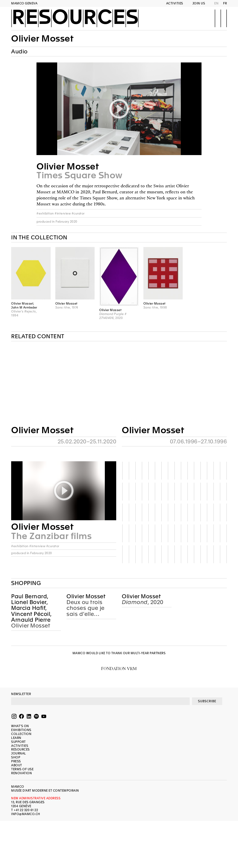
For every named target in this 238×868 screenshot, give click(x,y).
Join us (199, 3)
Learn (16, 738)
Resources (75, 18)
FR (225, 3)
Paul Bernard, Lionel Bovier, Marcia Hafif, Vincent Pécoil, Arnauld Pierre (31, 608)
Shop (16, 757)
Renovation (21, 773)
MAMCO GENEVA (24, 3)
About (17, 765)
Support (18, 742)
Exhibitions (21, 730)
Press (16, 761)
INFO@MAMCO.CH (26, 814)
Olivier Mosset (42, 39)
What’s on (20, 726)
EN (216, 3)
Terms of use (22, 769)
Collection (21, 734)
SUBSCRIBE (207, 701)
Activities (175, 3)
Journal (19, 753)
